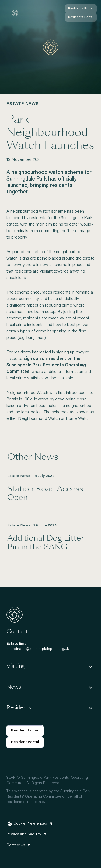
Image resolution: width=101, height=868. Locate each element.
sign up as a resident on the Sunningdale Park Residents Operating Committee (46, 365)
